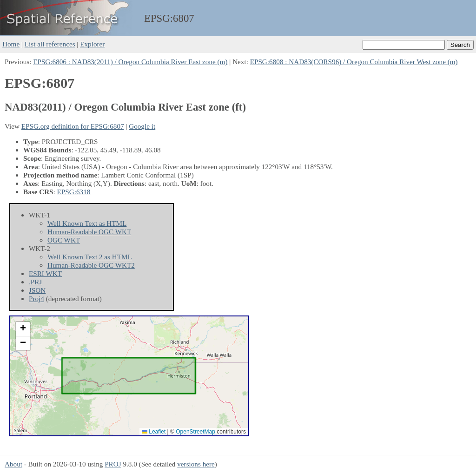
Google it (142, 126)
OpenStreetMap (195, 432)
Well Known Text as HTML (87, 223)
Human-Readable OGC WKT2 (91, 265)
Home (11, 44)
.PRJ (35, 282)
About (13, 464)
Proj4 (36, 299)
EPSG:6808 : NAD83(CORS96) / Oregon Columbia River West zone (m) (354, 62)
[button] (23, 329)
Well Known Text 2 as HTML (90, 257)
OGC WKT (64, 240)
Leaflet (154, 432)
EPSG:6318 (74, 192)
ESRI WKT (45, 273)
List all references (50, 44)
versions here (196, 464)
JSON (37, 290)
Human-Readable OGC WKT (89, 232)
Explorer (92, 44)
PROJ (113, 464)
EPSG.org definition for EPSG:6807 (73, 126)
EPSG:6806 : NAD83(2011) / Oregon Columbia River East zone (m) (130, 62)
